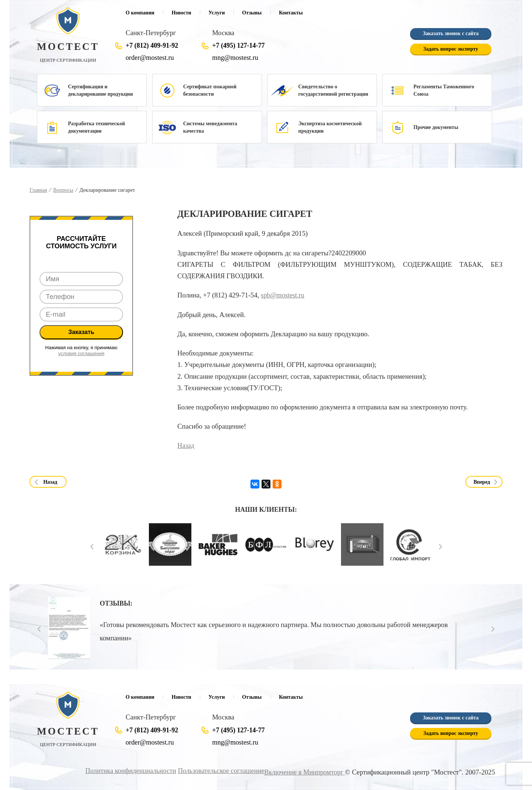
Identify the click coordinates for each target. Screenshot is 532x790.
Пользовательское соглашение (218, 771)
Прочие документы (436, 127)
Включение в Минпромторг (304, 772)
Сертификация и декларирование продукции (100, 90)
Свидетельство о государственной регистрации (333, 90)
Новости (181, 13)
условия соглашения (81, 353)
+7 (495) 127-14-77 (238, 46)
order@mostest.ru (150, 58)
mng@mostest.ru (236, 58)
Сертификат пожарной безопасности (210, 90)
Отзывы (252, 13)
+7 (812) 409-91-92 (152, 46)
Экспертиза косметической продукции (330, 127)
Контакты (291, 13)
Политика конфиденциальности (126, 771)
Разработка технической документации (96, 127)
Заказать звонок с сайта (451, 34)
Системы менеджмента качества (210, 127)
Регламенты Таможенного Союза (444, 90)
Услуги (216, 13)
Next (441, 546)
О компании (140, 13)
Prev (92, 546)
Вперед (482, 482)
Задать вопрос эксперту (451, 49)
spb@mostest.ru (283, 295)
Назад (186, 445)
